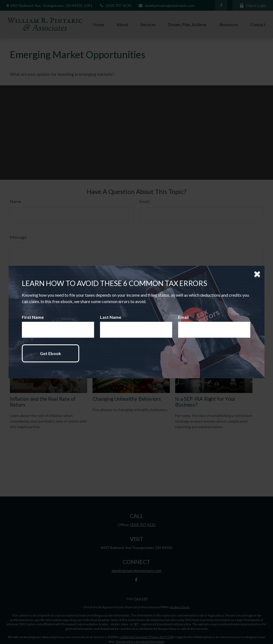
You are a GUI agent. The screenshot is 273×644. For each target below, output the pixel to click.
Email (183, 317)
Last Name (111, 317)
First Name (33, 317)
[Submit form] (51, 353)
